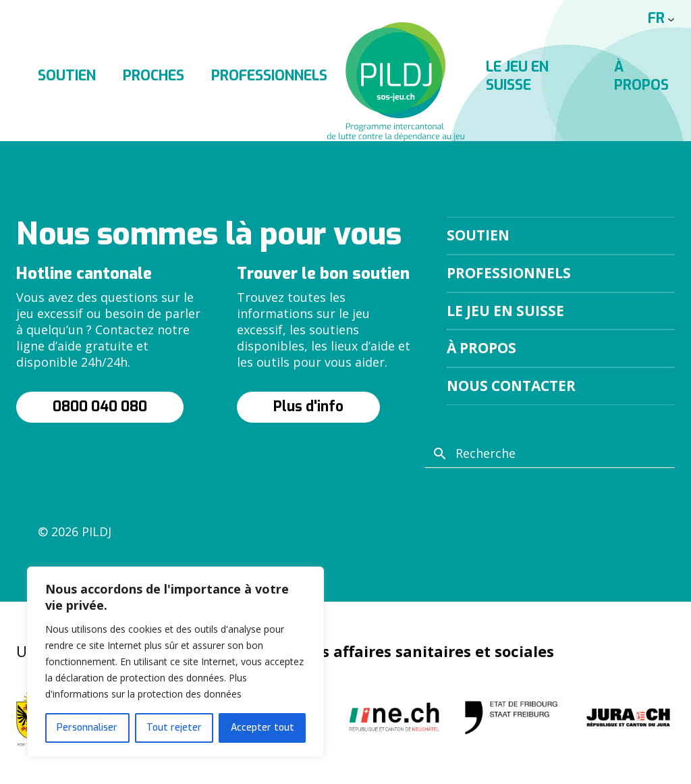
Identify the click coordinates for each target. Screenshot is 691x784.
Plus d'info (308, 407)
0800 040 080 (100, 407)
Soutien (67, 76)
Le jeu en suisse (505, 311)
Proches (154, 76)
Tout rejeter (174, 728)
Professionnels (269, 76)
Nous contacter (511, 386)
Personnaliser (87, 728)
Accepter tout (262, 728)
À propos (481, 348)
